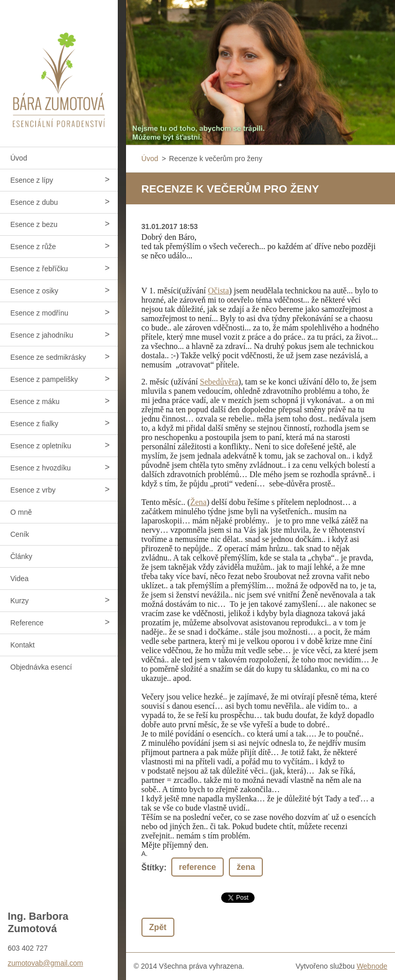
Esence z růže (33, 247)
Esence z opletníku (41, 446)
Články (21, 556)
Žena (199, 502)
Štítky (153, 868)
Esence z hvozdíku (41, 468)
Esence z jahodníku (42, 335)
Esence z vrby (33, 490)
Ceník (20, 534)
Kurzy (20, 601)
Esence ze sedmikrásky (48, 357)
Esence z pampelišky (44, 379)
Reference (27, 623)
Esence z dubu (34, 202)
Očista (218, 291)
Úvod (19, 158)
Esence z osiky (34, 291)
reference (197, 867)
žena (246, 867)
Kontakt (22, 645)
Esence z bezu (34, 224)
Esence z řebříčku (39, 269)
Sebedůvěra (219, 382)
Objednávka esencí (41, 667)
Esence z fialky (34, 424)
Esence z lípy (32, 180)
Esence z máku (35, 401)
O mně (21, 512)
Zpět (158, 927)
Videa (20, 579)
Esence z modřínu (39, 313)
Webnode (372, 966)
